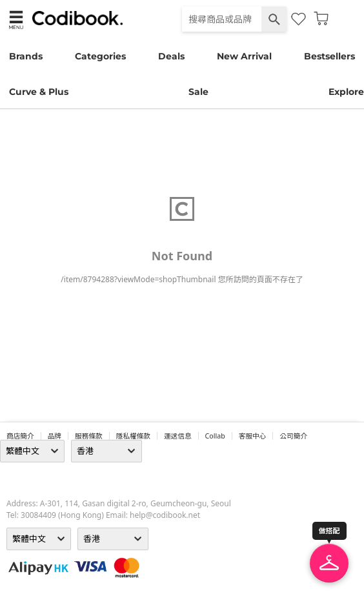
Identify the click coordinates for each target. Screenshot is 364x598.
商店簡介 (20, 436)
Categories (100, 56)
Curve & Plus (39, 92)
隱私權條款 (133, 436)
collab (215, 436)
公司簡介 (293, 436)
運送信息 (178, 436)
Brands (26, 56)
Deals (171, 56)
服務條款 (89, 436)
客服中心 (253, 436)
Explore (346, 92)
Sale (198, 92)
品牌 (55, 436)
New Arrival (244, 56)
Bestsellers (329, 56)
